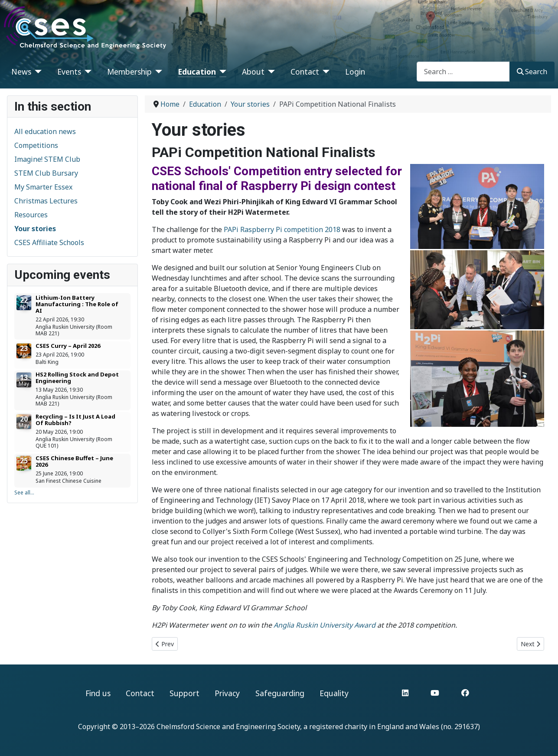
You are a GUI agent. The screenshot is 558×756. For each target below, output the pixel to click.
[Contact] (325, 72)
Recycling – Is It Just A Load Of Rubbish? (75, 420)
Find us (98, 693)
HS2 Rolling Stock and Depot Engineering (77, 378)
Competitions (36, 145)
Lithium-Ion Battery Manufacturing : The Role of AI (77, 304)
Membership (129, 72)
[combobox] (463, 71)
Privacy (227, 693)
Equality (334, 693)
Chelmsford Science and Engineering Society (228, 727)
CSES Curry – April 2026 (68, 346)
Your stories (35, 229)
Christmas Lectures (46, 201)
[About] (270, 72)
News (21, 72)
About (253, 72)
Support (184, 693)
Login (355, 72)
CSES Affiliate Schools (49, 242)
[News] (37, 72)
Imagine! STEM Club (47, 159)
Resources (31, 215)
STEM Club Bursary (46, 173)
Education (197, 72)
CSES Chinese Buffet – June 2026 (74, 461)
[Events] (86, 72)
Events (69, 72)
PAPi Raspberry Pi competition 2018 (282, 229)
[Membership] (157, 72)
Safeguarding (280, 693)
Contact (305, 72)
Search (532, 72)
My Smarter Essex (43, 187)
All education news (45, 131)
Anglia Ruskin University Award (325, 625)
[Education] (221, 72)
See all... (24, 493)
